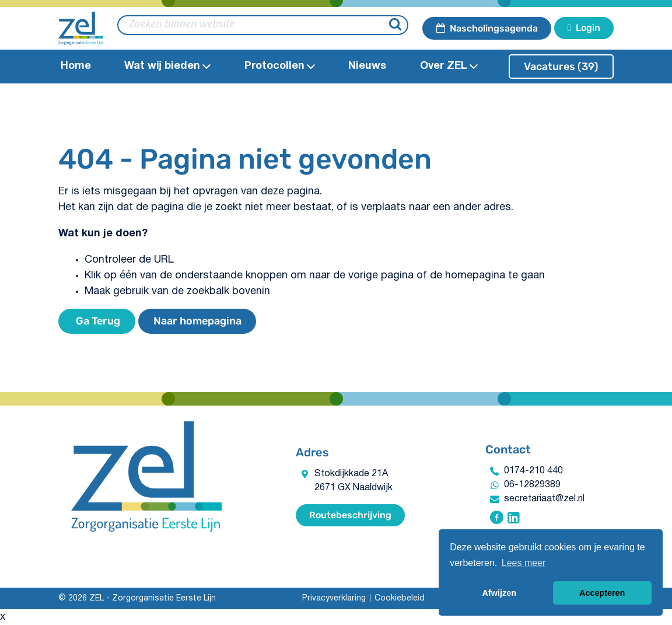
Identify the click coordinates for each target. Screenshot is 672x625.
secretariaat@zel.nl (544, 499)
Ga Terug (97, 321)
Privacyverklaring (334, 598)
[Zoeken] (397, 25)
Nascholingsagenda (487, 28)
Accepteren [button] (602, 593)
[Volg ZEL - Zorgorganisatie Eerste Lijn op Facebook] (497, 519)
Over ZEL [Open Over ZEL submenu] (449, 66)
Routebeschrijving (350, 515)
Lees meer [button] (524, 563)
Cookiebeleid (400, 598)
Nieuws (367, 66)
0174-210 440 (533, 471)
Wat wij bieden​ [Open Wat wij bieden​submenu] (167, 66)
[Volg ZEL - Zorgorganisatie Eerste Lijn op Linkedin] (514, 519)
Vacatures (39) (561, 67)
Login (584, 28)
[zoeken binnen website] (263, 25)
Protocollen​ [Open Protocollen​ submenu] (280, 66)
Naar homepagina (197, 321)
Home (76, 66)
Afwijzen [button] (499, 593)
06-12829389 (532, 485)
